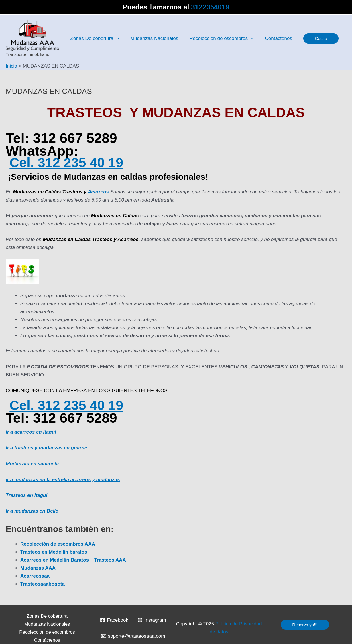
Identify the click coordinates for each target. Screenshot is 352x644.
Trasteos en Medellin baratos (54, 552)
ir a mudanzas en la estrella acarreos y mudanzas (63, 480)
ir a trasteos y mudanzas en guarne (46, 448)
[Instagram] (152, 620)
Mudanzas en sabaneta (32, 464)
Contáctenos (47, 640)
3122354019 (210, 7)
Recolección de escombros (47, 632)
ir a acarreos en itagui (31, 432)
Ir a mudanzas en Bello (32, 511)
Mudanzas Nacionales (47, 624)
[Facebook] (114, 620)
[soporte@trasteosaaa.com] (133, 636)
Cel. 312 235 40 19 (68, 162)
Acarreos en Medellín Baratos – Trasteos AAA (73, 560)
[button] (315, 38)
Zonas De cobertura (47, 616)
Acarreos (98, 192)
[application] (115, 39)
